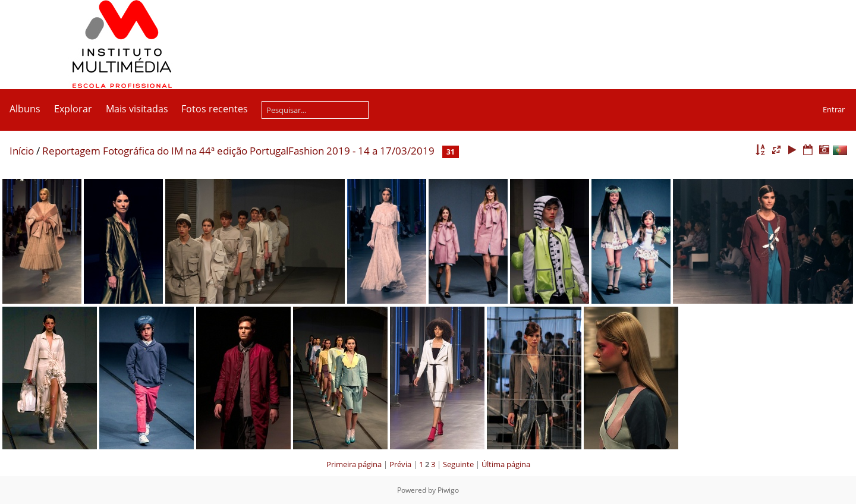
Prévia (400, 464)
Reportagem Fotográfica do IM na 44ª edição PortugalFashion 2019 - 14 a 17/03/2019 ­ (240, 151)
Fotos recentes (215, 109)
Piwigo (448, 490)
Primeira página (354, 464)
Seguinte (458, 464)
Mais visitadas (137, 109)
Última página (506, 464)
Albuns (25, 109)
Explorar (73, 109)
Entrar (834, 109)
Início (22, 151)
